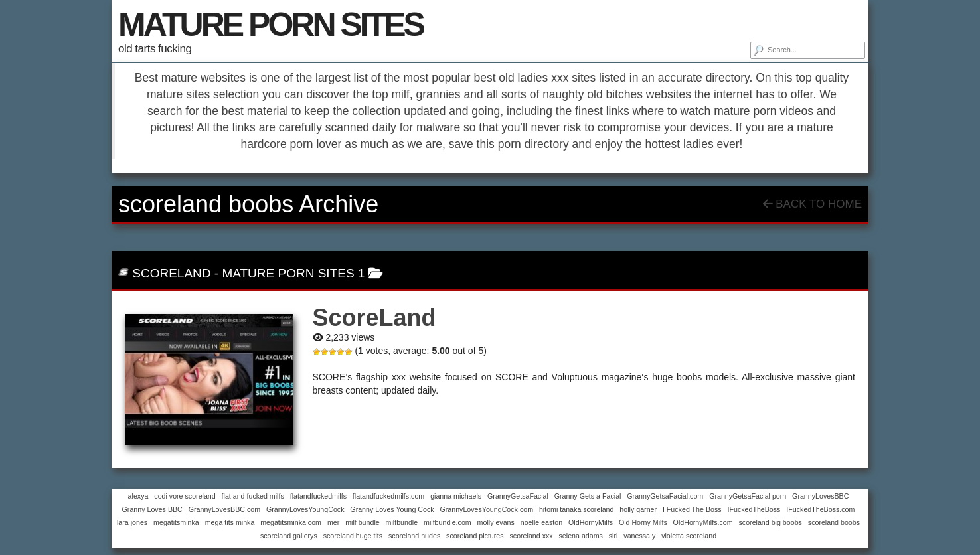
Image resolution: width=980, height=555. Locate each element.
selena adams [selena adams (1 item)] (581, 536)
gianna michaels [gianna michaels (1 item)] (456, 496)
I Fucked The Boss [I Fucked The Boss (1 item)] (692, 509)
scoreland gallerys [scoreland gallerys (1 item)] (289, 536)
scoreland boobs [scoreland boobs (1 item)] (834, 522)
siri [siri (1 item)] (613, 536)
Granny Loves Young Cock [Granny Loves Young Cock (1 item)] (392, 509)
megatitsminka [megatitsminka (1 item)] (176, 522)
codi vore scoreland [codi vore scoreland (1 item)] (185, 496)
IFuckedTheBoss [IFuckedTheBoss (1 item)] (754, 509)
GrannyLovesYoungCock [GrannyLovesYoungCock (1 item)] (305, 509)
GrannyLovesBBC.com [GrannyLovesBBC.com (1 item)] (224, 509)
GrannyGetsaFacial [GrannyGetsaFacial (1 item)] (518, 496)
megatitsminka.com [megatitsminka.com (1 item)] (291, 522)
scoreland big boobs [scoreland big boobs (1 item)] (771, 522)
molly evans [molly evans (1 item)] (496, 522)
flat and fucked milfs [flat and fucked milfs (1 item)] (253, 496)
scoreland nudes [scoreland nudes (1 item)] (414, 536)
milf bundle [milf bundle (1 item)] (363, 522)
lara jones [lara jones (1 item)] (132, 522)
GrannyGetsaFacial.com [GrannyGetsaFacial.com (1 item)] (665, 496)
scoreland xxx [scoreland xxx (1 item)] (531, 536)
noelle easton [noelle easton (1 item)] (541, 522)
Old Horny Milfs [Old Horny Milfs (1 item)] (643, 522)
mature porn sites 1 (293, 273)
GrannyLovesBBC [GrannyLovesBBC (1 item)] (820, 496)
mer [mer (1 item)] (333, 522)
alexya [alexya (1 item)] (138, 496)
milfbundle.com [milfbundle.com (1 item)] (448, 522)
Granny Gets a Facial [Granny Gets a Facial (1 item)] (588, 496)
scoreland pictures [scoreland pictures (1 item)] (475, 536)
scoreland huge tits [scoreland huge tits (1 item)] (353, 536)
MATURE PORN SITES (271, 25)
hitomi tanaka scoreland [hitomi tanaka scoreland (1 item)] (577, 509)
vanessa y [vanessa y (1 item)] (639, 536)
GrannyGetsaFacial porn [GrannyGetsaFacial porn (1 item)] (748, 496)
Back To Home (812, 204)
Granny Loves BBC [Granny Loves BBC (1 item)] (152, 509)
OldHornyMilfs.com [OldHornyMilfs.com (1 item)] (703, 522)
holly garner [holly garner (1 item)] (638, 509)
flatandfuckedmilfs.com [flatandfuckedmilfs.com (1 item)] (388, 496)
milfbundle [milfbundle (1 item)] (402, 522)
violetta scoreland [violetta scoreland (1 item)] (689, 536)
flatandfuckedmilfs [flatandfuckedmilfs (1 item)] (318, 496)
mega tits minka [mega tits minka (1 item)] (230, 522)
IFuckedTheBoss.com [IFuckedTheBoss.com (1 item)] (820, 509)
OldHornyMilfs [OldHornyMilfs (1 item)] (591, 522)
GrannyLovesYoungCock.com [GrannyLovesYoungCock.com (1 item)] (486, 509)
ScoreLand (171, 273)
